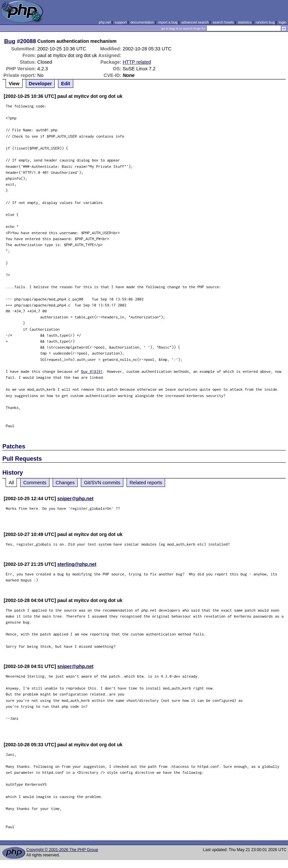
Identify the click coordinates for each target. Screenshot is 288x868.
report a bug (168, 22)
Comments (35, 483)
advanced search (195, 22)
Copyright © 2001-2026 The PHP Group (62, 850)
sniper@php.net (75, 499)
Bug (10, 41)
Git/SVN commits (102, 483)
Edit (65, 84)
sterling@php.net (77, 564)
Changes (65, 483)
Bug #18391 (92, 371)
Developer (40, 84)
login (283, 22)
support (121, 22)
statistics (245, 22)
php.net (105, 22)
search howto (223, 22)
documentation (142, 22)
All (11, 483)
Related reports (146, 483)
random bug (265, 22)
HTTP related (137, 62)
